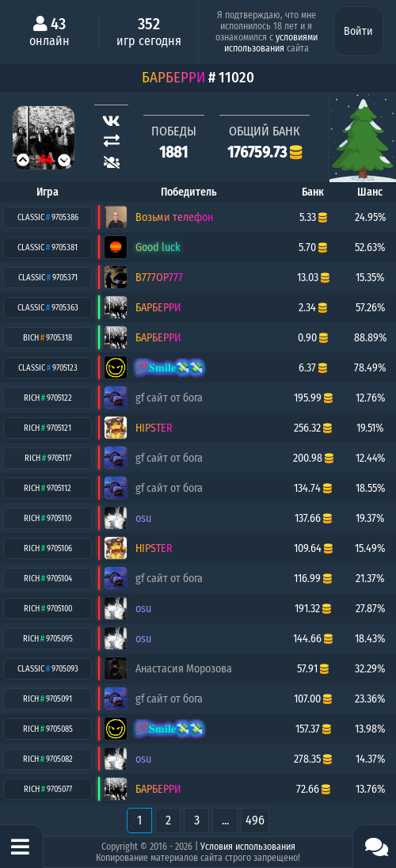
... (225, 820)
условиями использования (271, 43)
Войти (358, 31)
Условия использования (248, 847)
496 (255, 820)
